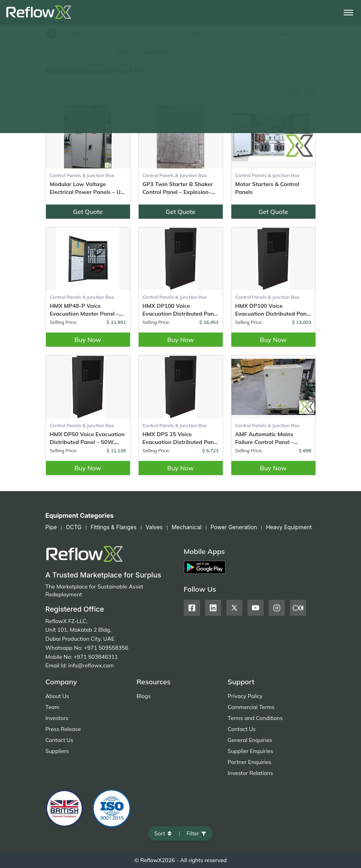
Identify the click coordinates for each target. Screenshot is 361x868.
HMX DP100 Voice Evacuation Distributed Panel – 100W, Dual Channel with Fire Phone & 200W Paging (181, 310)
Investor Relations (250, 773)
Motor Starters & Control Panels (267, 188)
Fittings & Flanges (178, 34)
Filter (197, 833)
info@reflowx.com (91, 665)
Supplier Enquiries (251, 751)
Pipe (117, 34)
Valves (218, 34)
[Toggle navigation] (348, 13)
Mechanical (250, 34)
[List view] (310, 93)
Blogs (144, 696)
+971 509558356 (106, 648)
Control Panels (88, 53)
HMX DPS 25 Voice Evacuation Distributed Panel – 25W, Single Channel (181, 438)
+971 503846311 (96, 657)
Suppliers (57, 751)
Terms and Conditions (255, 718)
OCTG (139, 34)
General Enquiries (250, 740)
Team (53, 707)
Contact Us (60, 740)
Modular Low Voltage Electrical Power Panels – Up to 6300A (87, 188)
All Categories (75, 34)
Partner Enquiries (250, 762)
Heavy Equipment (289, 527)
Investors (57, 718)
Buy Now (88, 340)
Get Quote (88, 212)
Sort (163, 833)
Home (53, 53)
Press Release (63, 729)
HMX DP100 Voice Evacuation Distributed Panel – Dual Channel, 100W (273, 310)
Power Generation (296, 34)
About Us (57, 696)
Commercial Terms (251, 707)
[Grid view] (293, 93)
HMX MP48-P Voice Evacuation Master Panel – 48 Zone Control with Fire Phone (84, 310)
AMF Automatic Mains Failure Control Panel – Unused (265, 438)
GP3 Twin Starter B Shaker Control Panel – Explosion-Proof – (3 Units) (178, 188)
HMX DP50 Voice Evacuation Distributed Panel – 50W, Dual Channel (87, 438)
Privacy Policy (245, 696)
